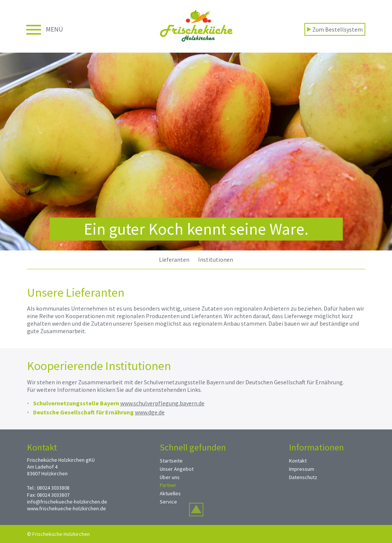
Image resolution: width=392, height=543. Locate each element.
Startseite (171, 461)
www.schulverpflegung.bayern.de (162, 403)
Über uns (170, 477)
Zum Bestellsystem (335, 29)
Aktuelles (170, 493)
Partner (168, 485)
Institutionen (216, 259)
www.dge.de (150, 412)
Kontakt (298, 461)
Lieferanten (174, 259)
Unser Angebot (177, 469)
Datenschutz (303, 477)
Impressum (302, 469)
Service (168, 502)
